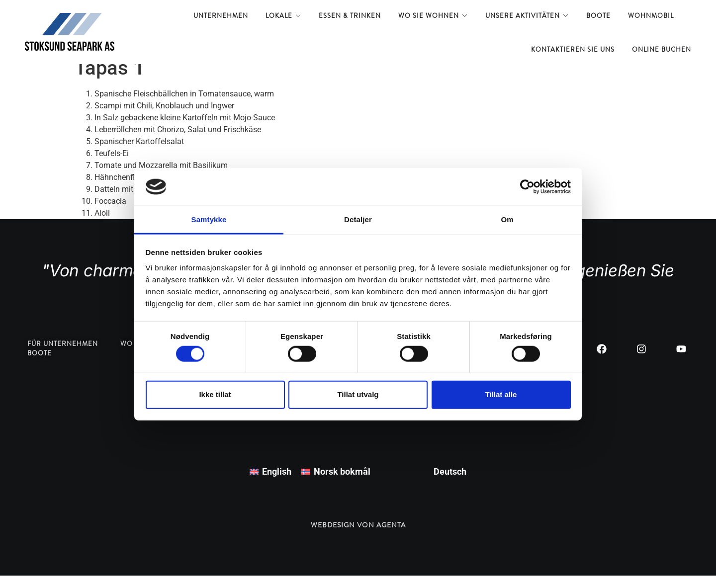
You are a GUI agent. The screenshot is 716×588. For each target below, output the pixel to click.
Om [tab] (507, 219)
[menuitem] (270, 484)
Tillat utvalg (358, 394)
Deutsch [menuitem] (450, 484)
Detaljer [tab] (358, 219)
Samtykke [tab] (209, 219)
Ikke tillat (215, 394)
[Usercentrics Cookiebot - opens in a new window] (527, 187)
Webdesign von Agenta (358, 537)
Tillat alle (501, 394)
